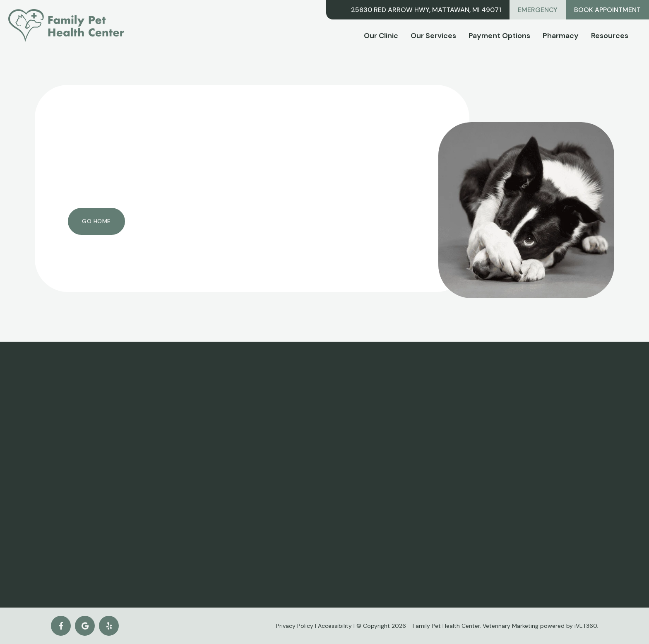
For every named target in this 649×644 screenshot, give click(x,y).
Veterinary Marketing (511, 626)
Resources (610, 36)
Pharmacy (561, 36)
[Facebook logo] (61, 626)
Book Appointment (607, 10)
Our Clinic (381, 36)
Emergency (538, 10)
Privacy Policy (295, 626)
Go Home (96, 221)
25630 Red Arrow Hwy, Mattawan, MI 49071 (426, 10)
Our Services (433, 36)
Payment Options (499, 36)
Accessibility (335, 626)
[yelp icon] (109, 626)
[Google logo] (85, 626)
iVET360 (586, 626)
